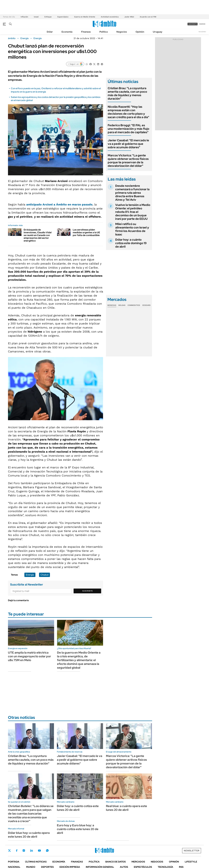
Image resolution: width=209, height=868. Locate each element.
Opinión (140, 32)
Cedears (146, 305)
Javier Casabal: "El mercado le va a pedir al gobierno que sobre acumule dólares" (128, 144)
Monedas (112, 305)
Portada (14, 862)
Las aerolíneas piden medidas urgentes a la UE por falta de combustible (86, 232)
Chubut (44, 575)
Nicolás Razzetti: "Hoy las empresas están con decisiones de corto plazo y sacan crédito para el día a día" (128, 112)
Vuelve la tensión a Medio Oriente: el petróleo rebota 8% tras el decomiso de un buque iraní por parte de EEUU (133, 212)
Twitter (9, 850)
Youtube (39, 851)
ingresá (202, 24)
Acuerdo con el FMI (148, 17)
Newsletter (202, 32)
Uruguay (158, 32)
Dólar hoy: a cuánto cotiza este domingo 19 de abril (131, 243)
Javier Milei (129, 17)
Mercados (138, 862)
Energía (25, 38)
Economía (67, 32)
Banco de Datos (116, 862)
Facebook (17, 850)
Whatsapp (47, 850)
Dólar (50, 32)
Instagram (24, 850)
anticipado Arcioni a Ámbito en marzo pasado (59, 204)
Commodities (134, 305)
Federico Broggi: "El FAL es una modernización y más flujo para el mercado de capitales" (128, 129)
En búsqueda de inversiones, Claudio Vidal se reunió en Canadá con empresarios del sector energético (38, 235)
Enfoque (48, 17)
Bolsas (122, 305)
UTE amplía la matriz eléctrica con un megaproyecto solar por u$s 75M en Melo (29, 656)
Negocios (122, 32)
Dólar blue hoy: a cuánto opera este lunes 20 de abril (29, 835)
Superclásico (63, 17)
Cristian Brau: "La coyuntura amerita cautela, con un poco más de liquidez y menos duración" (127, 93)
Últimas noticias (36, 862)
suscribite (193, 24)
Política (104, 32)
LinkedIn (31, 850)
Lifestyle (191, 862)
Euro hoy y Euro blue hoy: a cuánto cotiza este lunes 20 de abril (78, 829)
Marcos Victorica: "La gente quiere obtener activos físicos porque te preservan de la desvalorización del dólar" (128, 161)
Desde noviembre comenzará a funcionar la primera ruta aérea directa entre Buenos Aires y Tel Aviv (132, 193)
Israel (36, 17)
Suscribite (88, 591)
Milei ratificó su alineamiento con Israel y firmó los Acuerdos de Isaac (132, 229)
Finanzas (86, 32)
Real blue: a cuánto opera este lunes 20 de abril (126, 808)
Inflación (24, 17)
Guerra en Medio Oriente (85, 17)
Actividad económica (110, 17)
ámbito (12, 38)
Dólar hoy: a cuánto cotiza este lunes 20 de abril (78, 808)
